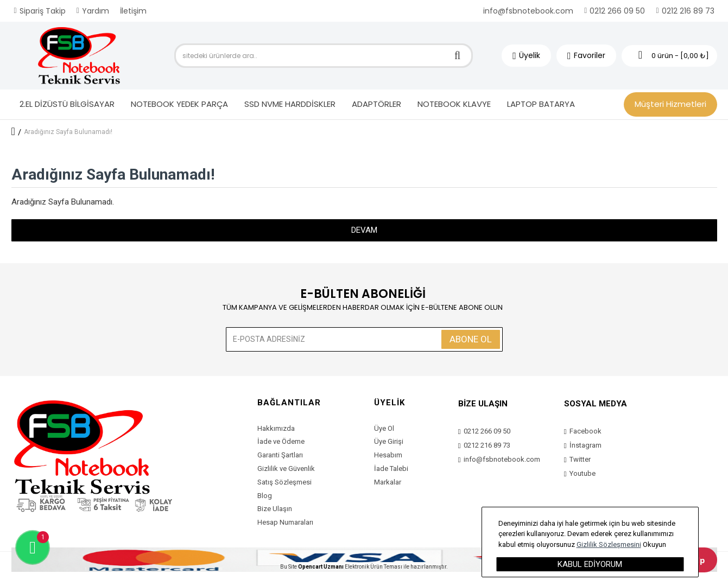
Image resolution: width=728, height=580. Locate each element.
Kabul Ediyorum (590, 564)
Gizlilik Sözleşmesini (609, 544)
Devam (364, 230)
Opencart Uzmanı (321, 567)
